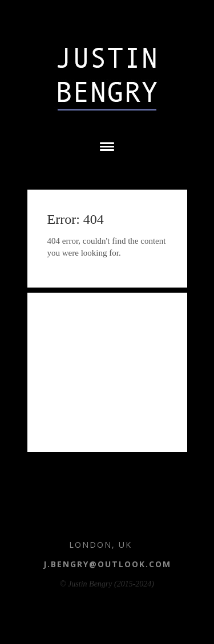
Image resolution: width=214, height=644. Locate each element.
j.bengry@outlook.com (107, 564)
